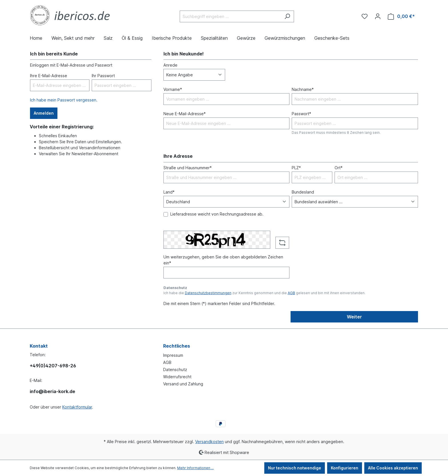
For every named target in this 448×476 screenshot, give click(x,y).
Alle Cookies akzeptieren (393, 468)
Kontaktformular (77, 407)
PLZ (296, 168)
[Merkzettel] (365, 16)
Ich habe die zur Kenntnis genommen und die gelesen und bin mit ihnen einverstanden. (264, 293)
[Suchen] (287, 16)
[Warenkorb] (401, 16)
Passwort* (301, 114)
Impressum (173, 355)
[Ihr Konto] (378, 16)
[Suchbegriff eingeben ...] (230, 16)
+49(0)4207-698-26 (53, 366)
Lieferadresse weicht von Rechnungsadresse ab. (217, 214)
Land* (169, 192)
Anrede (170, 65)
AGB (291, 293)
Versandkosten (209, 442)
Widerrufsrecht (177, 377)
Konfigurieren (345, 468)
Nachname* (303, 89)
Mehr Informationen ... (195, 468)
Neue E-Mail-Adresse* (185, 114)
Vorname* (173, 89)
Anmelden (44, 113)
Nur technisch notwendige (295, 468)
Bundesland (303, 192)
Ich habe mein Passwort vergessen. (64, 100)
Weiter (354, 317)
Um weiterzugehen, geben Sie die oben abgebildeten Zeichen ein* (223, 260)
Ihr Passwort (103, 76)
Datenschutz (175, 370)
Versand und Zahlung (183, 384)
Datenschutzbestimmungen (208, 293)
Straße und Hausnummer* (188, 168)
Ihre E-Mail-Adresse (49, 76)
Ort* (339, 168)
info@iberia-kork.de (52, 391)
